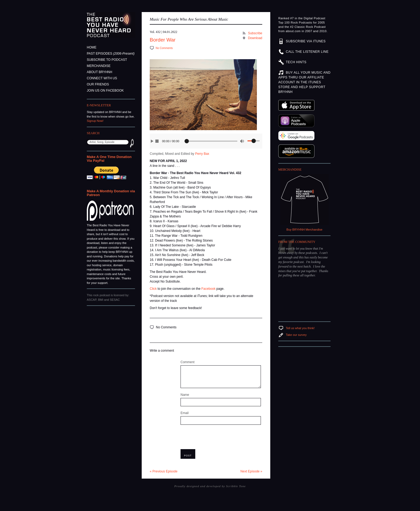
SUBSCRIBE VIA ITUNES (306, 41)
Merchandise (99, 66)
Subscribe (255, 33)
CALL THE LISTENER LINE (307, 52)
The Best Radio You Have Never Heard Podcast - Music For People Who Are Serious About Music (111, 25)
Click (153, 289)
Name (185, 395)
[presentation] (221, 439)
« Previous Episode (164, 471)
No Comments (164, 48)
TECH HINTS (296, 62)
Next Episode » (251, 471)
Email (185, 413)
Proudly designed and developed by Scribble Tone (210, 486)
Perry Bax (202, 154)
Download (255, 38)
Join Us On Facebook (105, 91)
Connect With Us (102, 78)
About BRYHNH (100, 72)
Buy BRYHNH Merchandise (304, 230)
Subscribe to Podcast (107, 60)
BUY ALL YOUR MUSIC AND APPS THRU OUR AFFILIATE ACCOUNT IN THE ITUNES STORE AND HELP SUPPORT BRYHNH (304, 82)
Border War (163, 40)
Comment (187, 362)
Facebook (209, 289)
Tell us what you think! (300, 328)
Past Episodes (111, 54)
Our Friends (98, 84)
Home (92, 47)
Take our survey (296, 335)
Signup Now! (95, 121)
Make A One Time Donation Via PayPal (109, 159)
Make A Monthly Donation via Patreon (111, 193)
